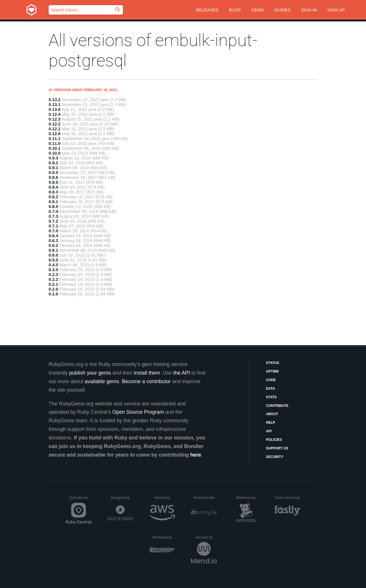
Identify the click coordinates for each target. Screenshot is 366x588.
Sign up (336, 10)
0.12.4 (55, 114)
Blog (235, 10)
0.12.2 (55, 124)
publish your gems (90, 373)
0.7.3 (53, 216)
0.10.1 (55, 148)
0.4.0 (53, 265)
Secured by (206, 537)
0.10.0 (55, 153)
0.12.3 (55, 119)
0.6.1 (53, 250)
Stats (271, 397)
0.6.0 (53, 255)
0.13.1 (55, 104)
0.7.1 (53, 226)
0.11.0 (55, 143)
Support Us (277, 448)
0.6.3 (53, 240)
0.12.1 (55, 129)
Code (271, 380)
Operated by (80, 500)
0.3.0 (53, 270)
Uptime (272, 371)
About (272, 414)
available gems (102, 381)
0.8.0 (53, 206)
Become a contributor (146, 381)
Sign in (309, 10)
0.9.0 (53, 172)
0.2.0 (53, 289)
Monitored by (247, 498)
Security (275, 457)
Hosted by (165, 498)
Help (270, 423)
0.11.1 (55, 138)
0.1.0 (53, 294)
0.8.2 (53, 197)
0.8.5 (53, 182)
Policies (274, 440)
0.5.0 (53, 260)
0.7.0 (53, 231)
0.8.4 (53, 187)
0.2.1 (53, 284)
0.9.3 (53, 158)
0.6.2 (53, 245)
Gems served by (288, 498)
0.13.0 (55, 109)
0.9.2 (53, 163)
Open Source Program (138, 412)
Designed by (122, 498)
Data (270, 389)
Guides (283, 10)
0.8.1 (53, 202)
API (269, 431)
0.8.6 (53, 177)
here (196, 455)
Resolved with (205, 498)
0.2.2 (53, 279)
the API (182, 373)
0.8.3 (53, 192)
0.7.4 (53, 211)
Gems (257, 10)
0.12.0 (55, 134)
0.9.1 (53, 168)
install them (147, 373)
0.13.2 (55, 100)
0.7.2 (53, 221)
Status (272, 363)
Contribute (277, 406)
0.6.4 (53, 236)
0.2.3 (53, 274)
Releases (207, 10)
